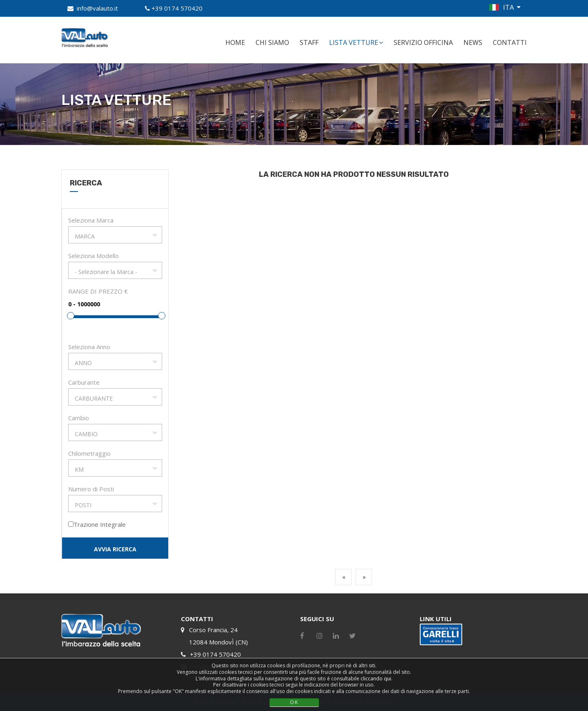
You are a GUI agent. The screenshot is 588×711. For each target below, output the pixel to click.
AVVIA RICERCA (115, 549)
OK (294, 702)
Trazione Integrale (100, 524)
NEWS (473, 42)
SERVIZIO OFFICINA (423, 42)
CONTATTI (510, 42)
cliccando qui (376, 679)
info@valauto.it (97, 8)
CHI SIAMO (272, 42)
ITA (509, 7)
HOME (235, 42)
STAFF (309, 42)
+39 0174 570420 (177, 8)
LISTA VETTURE (356, 42)
